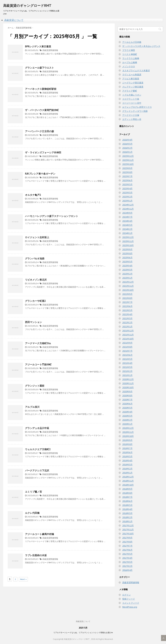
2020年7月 (127, 400)
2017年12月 (128, 526)
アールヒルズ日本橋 (132, 42)
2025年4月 (127, 189)
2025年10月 (128, 164)
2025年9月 (127, 168)
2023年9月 (127, 249)
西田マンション (33, 322)
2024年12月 (128, 205)
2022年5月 (127, 310)
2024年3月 (127, 225)
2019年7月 (127, 448)
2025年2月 (127, 197)
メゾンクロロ (129, 66)
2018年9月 (127, 489)
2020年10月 (128, 387)
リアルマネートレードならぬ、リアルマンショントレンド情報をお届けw (83, 632)
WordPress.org (130, 607)
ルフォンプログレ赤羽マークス (137, 107)
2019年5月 (127, 456)
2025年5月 (127, 184)
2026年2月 (127, 148)
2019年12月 (128, 428)
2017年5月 (127, 554)
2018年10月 (128, 485)
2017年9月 (127, 538)
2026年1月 (127, 152)
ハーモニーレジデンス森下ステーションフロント (52, 216)
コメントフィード (131, 603)
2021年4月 (127, 363)
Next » (23, 579)
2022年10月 (128, 290)
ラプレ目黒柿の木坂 (36, 555)
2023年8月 (127, 254)
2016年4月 (127, 570)
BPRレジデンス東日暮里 (38, 46)
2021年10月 (128, 339)
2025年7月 (127, 176)
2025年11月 (128, 160)
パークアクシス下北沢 (37, 470)
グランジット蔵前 (35, 386)
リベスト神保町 (130, 54)
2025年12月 (128, 156)
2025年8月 (127, 172)
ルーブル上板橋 (130, 62)
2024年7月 (127, 217)
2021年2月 (127, 371)
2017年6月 (127, 550)
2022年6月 (127, 306)
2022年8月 (127, 298)
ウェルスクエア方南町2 (38, 449)
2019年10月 (128, 436)
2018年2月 (127, 517)
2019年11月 (128, 432)
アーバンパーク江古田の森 (40, 131)
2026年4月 (127, 140)
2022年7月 (127, 302)
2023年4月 (127, 266)
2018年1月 (127, 521)
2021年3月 (127, 367)
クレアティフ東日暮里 (133, 87)
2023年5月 (127, 262)
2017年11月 (128, 530)
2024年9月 (127, 213)
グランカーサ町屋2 (35, 301)
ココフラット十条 (131, 99)
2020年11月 (128, 383)
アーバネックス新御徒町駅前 (41, 89)
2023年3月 (127, 270)
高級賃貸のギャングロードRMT (27, 6)
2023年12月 (128, 237)
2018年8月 (127, 493)
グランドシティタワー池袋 (135, 111)
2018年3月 (127, 513)
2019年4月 (127, 461)
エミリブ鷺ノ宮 (33, 492)
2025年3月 (127, 193)
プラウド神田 (129, 50)
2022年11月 (128, 286)
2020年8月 (127, 396)
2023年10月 (128, 245)
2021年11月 (128, 335)
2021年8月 (127, 347)
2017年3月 (127, 562)
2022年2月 (127, 323)
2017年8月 (127, 542)
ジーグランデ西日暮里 (133, 83)
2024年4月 (127, 221)
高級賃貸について (14, 20)
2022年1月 (127, 327)
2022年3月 (127, 318)
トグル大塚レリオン (132, 95)
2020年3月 (127, 416)
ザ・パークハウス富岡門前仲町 (42, 110)
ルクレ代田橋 (32, 513)
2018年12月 (128, 477)
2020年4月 (127, 412)
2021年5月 (127, 359)
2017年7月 (127, 546)
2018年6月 (127, 501)
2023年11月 (128, 241)
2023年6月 (127, 258)
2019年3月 (127, 465)
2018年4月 (127, 509)
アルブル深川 (32, 407)
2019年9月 (127, 440)
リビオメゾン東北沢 (36, 280)
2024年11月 (128, 209)
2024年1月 (127, 233)
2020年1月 (127, 424)
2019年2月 (127, 469)
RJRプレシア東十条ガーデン (40, 174)
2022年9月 (127, 294)
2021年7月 (127, 351)
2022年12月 (128, 282)
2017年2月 (127, 566)
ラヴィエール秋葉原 (132, 75)
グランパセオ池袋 (35, 258)
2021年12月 (128, 331)
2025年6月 (127, 180)
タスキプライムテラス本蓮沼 (136, 71)
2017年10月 (128, 534)
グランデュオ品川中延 (37, 428)
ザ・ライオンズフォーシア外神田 (43, 152)
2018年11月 (128, 481)
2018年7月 (127, 497)
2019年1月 (127, 473)
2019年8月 (127, 444)
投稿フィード (129, 599)
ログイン (126, 595)
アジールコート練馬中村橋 (40, 534)
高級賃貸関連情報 (50, 50)
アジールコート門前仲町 (38, 364)
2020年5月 (127, 408)
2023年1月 (127, 278)
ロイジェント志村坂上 (37, 237)
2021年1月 (127, 375)
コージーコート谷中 (132, 103)
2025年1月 (127, 201)
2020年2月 (127, 420)
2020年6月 (127, 404)
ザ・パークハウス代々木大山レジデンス (141, 46)
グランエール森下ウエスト (40, 68)
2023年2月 (127, 274)
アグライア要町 (130, 91)
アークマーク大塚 (131, 115)
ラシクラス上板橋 (131, 58)
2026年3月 (127, 144)
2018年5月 (127, 505)
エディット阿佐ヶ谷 (132, 119)
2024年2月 (127, 229)
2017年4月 (127, 558)
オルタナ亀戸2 (33, 195)
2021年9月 (127, 343)
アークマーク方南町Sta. (38, 343)
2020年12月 (128, 379)
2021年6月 (127, 355)
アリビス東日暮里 (131, 79)
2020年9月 (127, 392)
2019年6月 (127, 452)
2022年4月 (127, 314)
